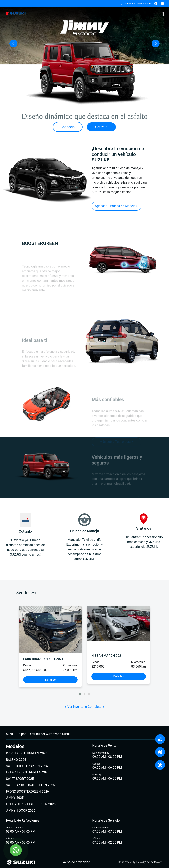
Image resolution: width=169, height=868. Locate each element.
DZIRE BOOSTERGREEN (27, 753)
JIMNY (15, 798)
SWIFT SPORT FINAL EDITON (30, 785)
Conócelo (68, 127)
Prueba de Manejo (84, 523)
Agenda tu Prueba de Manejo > (116, 206)
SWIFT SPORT (20, 779)
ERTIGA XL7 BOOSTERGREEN (31, 804)
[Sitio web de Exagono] (140, 862)
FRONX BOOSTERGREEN (27, 792)
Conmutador (135, 4)
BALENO (16, 760)
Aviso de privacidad (77, 862)
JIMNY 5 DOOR (21, 811)
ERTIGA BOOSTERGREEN (28, 772)
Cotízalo (101, 127)
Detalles (50, 680)
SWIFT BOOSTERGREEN (27, 766)
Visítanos (144, 522)
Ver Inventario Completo (84, 707)
